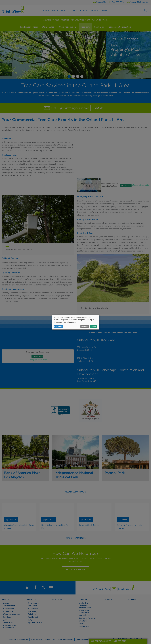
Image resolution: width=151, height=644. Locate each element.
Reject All (85, 326)
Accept (93, 326)
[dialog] (75, 322)
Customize (58, 326)
